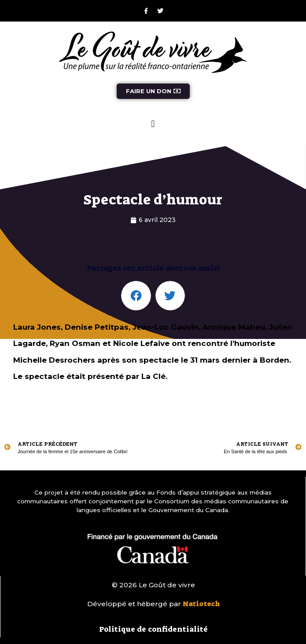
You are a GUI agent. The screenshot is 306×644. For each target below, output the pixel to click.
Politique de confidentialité (153, 629)
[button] (153, 124)
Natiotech (201, 604)
